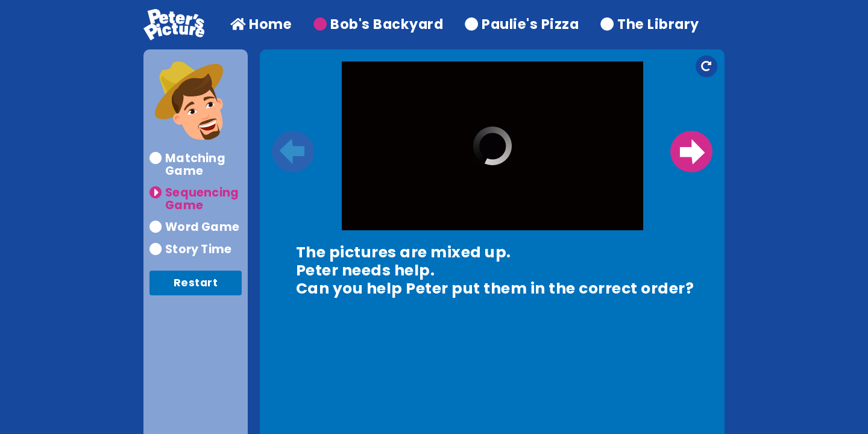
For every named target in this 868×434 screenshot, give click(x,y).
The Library (650, 24)
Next (691, 152)
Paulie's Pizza (522, 24)
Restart (196, 283)
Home (261, 24)
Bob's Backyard (378, 24)
